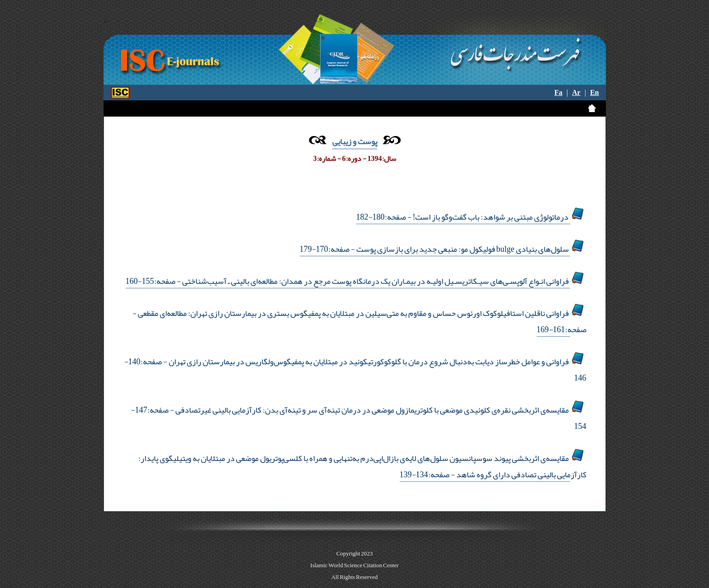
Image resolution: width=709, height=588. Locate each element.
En (595, 93)
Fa (558, 93)
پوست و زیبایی (355, 141)
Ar (576, 93)
